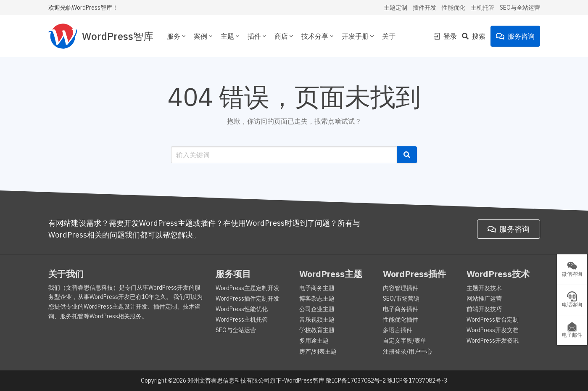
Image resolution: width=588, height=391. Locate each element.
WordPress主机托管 (242, 320)
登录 (445, 36)
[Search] (476, 36)
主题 (231, 36)
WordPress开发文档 (493, 330)
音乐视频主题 (317, 320)
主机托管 (483, 8)
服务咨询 (515, 36)
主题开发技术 (484, 288)
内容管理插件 (401, 288)
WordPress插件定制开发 (248, 299)
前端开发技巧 (484, 309)
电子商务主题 (317, 288)
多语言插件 (398, 330)
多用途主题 (314, 341)
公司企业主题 (317, 309)
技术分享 (318, 36)
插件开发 (425, 8)
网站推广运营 (484, 299)
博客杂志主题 (317, 299)
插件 (258, 36)
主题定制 (396, 8)
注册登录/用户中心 (407, 351)
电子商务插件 (401, 309)
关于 (389, 36)
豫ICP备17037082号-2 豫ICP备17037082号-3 (386, 380)
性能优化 (454, 8)
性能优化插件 (401, 320)
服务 (177, 36)
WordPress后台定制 (493, 320)
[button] (407, 155)
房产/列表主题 (318, 351)
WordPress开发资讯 (493, 341)
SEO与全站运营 (520, 8)
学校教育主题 (317, 330)
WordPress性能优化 (242, 309)
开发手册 (359, 36)
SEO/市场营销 (401, 299)
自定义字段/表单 (405, 341)
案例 (204, 36)
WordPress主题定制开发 (248, 288)
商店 (285, 36)
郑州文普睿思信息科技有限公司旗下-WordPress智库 (256, 380)
